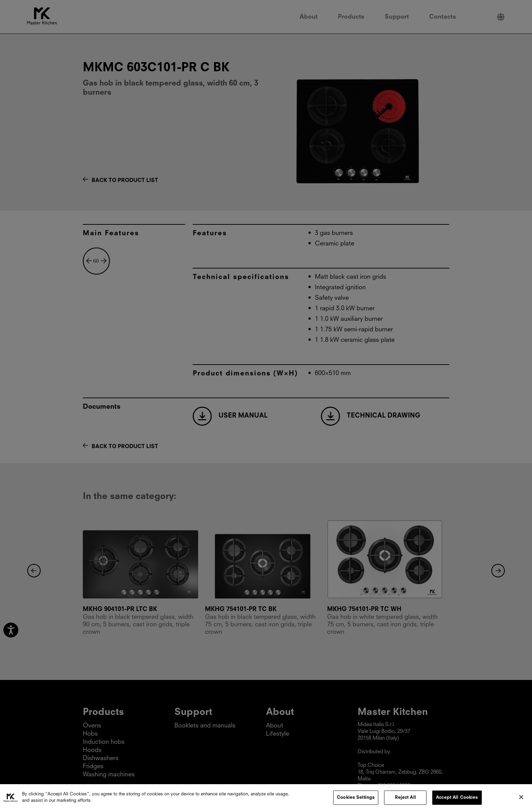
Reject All (405, 799)
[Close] (521, 799)
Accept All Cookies (457, 799)
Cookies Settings (356, 799)
